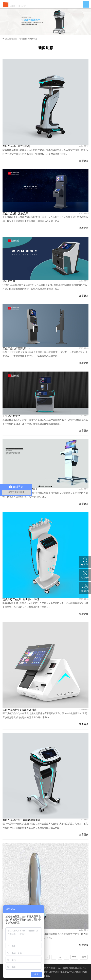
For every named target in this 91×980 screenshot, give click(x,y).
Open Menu (86, 4)
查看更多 (84, 161)
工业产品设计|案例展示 (15, 214)
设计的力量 (9, 281)
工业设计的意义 (11, 416)
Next (86, 22)
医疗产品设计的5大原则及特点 (20, 710)
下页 (74, 957)
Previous (5, 22)
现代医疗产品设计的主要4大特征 (21, 599)
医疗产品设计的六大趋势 (16, 146)
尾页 (84, 957)
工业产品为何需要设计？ (16, 349)
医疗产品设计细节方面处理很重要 (21, 820)
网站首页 (23, 39)
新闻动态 (33, 39)
